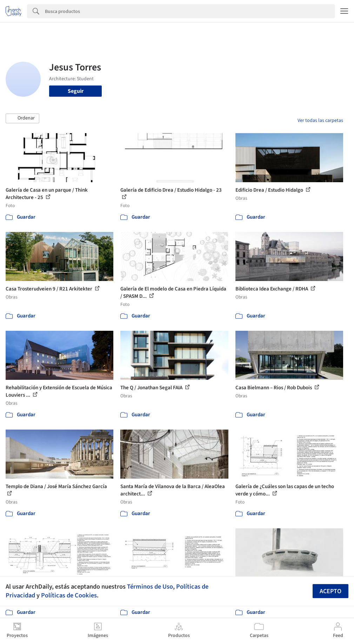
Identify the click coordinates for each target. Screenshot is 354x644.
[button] (22, 118)
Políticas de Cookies (69, 595)
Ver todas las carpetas (320, 121)
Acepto (330, 591)
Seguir (76, 91)
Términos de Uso (150, 587)
